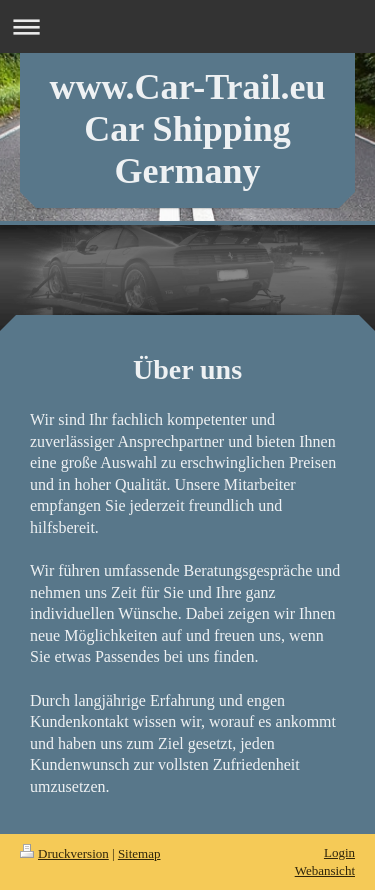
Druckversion (64, 853)
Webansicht (325, 870)
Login (339, 852)
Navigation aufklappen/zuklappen (187, 26)
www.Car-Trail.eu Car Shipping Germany (188, 129)
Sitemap (139, 853)
